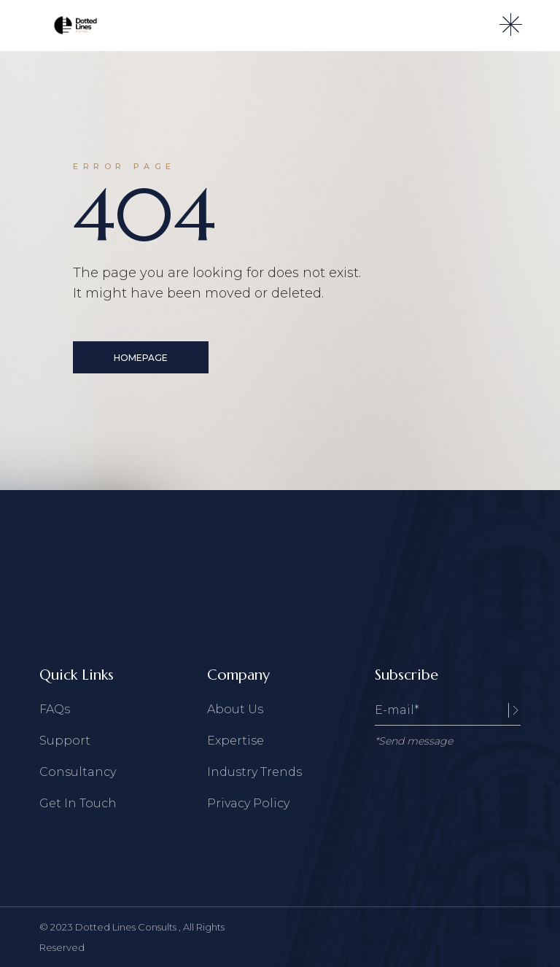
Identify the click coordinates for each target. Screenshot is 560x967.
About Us (235, 709)
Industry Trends (254, 772)
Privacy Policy (248, 803)
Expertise (236, 741)
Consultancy (78, 772)
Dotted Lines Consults (127, 927)
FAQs (55, 709)
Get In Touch (78, 803)
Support (65, 741)
